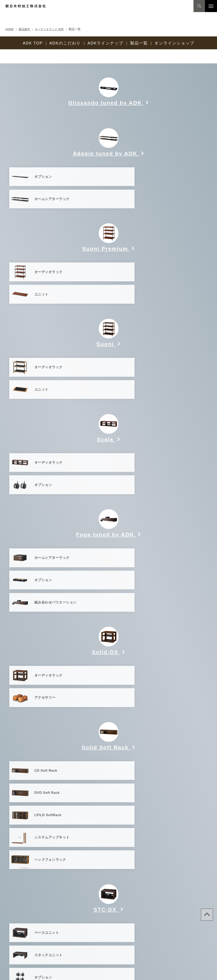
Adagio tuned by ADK (106, 142)
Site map (9, 974)
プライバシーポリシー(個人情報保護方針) (42, 974)
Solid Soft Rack (106, 591)
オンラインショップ (175, 42)
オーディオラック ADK (52, 29)
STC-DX (106, 703)
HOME (10, 29)
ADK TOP (33, 42)
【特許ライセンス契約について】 (90, 974)
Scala (107, 356)
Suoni (107, 284)
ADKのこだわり (65, 42)
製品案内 (26, 29)
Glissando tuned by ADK (106, 91)
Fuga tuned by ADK (106, 427)
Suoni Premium (106, 213)
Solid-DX (106, 519)
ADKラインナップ (105, 42)
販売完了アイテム (109, 804)
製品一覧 (139, 42)
